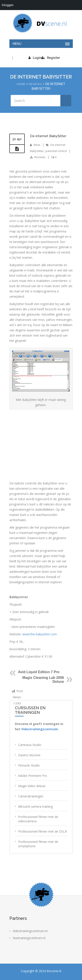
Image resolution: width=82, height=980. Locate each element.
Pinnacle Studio (29, 765)
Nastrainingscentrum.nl (29, 938)
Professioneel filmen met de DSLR (43, 831)
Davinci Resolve (29, 755)
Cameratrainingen (31, 796)
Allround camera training (35, 806)
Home (21, 84)
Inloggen (8, 5)
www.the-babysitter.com (40, 634)
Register (51, 58)
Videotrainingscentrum (40, 729)
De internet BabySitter (48, 136)
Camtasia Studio (30, 745)
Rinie (37, 144)
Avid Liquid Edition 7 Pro (39, 672)
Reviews (36, 84)
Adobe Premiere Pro (33, 775)
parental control (58, 151)
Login (35, 58)
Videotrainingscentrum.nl (30, 931)
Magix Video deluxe (32, 786)
